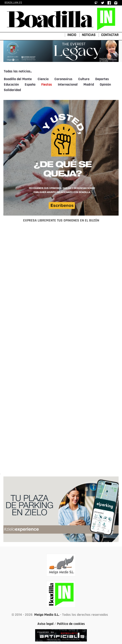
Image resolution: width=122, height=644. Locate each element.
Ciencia (43, 79)
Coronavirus (63, 79)
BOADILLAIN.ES (13, 3)
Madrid (89, 85)
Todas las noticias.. (18, 71)
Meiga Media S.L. (47, 615)
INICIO (72, 35)
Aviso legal (45, 624)
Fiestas (47, 85)
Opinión (105, 85)
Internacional (68, 85)
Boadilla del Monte (18, 79)
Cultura (84, 79)
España (30, 85)
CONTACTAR (110, 35)
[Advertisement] (61, 351)
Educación (11, 85)
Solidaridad (12, 90)
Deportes (102, 79)
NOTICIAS (89, 35)
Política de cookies (71, 624)
